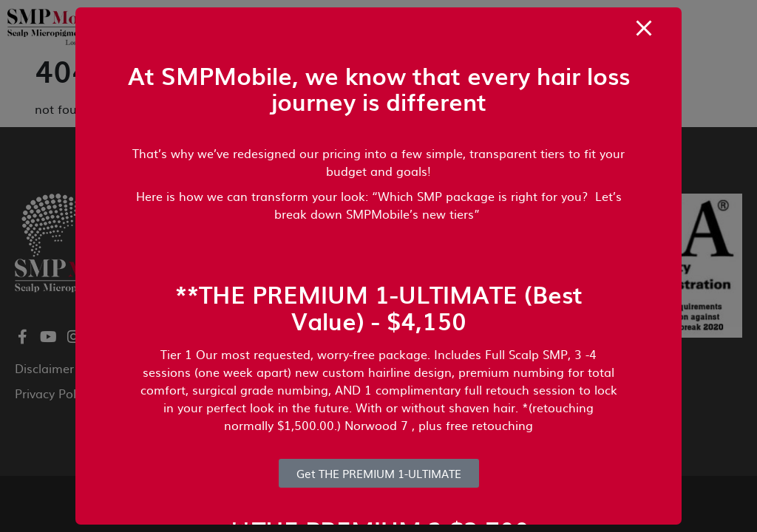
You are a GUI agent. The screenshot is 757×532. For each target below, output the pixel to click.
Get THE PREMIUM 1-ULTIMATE (379, 473)
